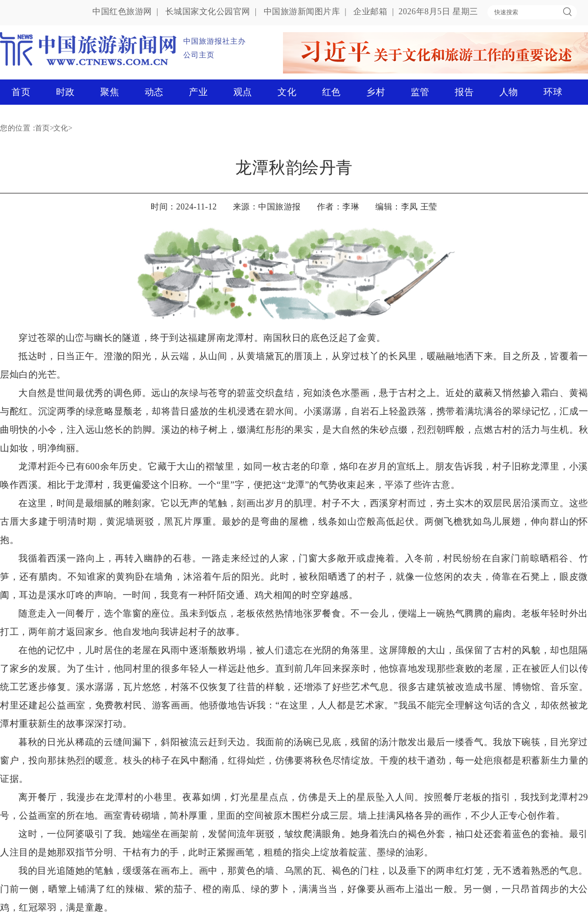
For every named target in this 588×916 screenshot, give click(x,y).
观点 (243, 92)
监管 (420, 92)
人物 (509, 92)
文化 (287, 92)
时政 (65, 92)
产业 (198, 92)
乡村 (376, 92)
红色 (331, 92)
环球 (553, 92)
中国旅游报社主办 (215, 41)
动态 (154, 92)
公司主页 (199, 55)
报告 (464, 92)
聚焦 (110, 92)
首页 (21, 92)
